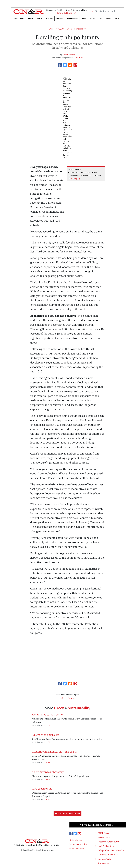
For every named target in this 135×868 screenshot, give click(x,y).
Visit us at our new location (98, 825)
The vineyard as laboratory (48, 772)
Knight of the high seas (46, 735)
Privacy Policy (104, 859)
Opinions (49, 18)
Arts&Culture (72, 18)
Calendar (60, 18)
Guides (108, 18)
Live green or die (42, 789)
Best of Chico (104, 837)
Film (100, 18)
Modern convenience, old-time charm (55, 752)
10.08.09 (47, 779)
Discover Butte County (109, 842)
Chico (51, 29)
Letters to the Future (108, 855)
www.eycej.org (74, 179)
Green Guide (67, 698)
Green (30, 18)
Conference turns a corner (48, 714)
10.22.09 (47, 726)
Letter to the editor (79, 844)
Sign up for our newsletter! (67, 814)
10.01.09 (47, 800)
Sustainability (80, 29)
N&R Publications (106, 846)
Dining (92, 18)
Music (84, 18)
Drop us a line (76, 840)
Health (39, 18)
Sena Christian (69, 55)
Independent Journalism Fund (112, 850)
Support (118, 18)
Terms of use (104, 863)
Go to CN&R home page (66, 13)
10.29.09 (60, 29)
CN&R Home (104, 833)
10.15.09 (47, 762)
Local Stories (19, 18)
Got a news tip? (77, 849)
